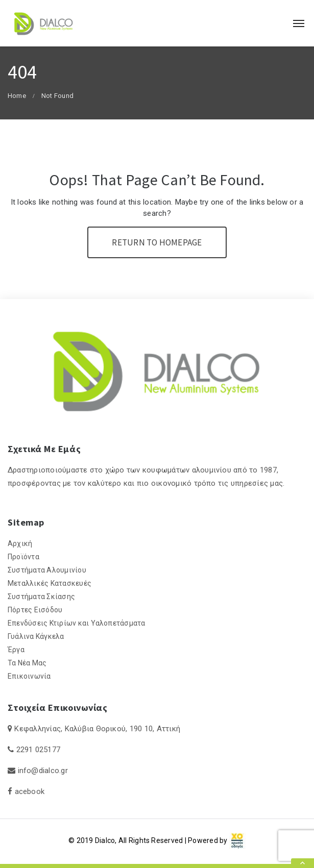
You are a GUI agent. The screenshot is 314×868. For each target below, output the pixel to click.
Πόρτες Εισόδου (35, 610)
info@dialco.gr (43, 771)
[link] (237, 840)
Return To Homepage (157, 242)
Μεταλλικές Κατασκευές (50, 583)
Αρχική (20, 543)
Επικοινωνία (29, 676)
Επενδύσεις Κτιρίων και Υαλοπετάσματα (77, 623)
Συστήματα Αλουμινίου (47, 570)
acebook (30, 791)
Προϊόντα (23, 557)
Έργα (16, 650)
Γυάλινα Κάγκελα (36, 636)
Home (17, 96)
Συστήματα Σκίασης (41, 597)
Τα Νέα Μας (27, 663)
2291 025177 (39, 750)
